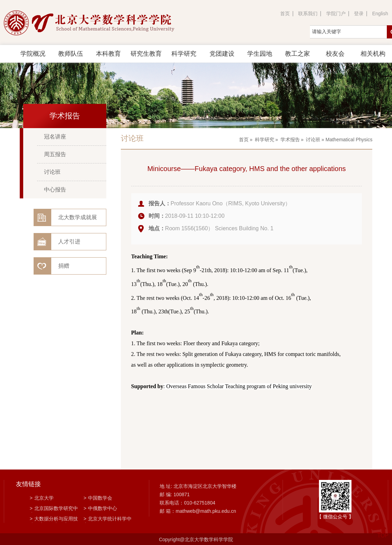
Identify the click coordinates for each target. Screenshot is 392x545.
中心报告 (55, 190)
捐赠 (64, 266)
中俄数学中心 (100, 508)
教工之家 (297, 54)
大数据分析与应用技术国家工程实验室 (54, 519)
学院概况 (33, 54)
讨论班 (52, 172)
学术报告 (290, 140)
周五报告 (55, 154)
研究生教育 (146, 54)
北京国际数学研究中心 (54, 509)
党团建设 (222, 54)
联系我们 (308, 14)
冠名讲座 (55, 137)
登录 (359, 14)
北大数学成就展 (78, 217)
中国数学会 (98, 498)
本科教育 (108, 54)
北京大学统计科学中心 (108, 519)
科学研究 (184, 54)
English (380, 14)
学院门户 (336, 14)
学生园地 (260, 54)
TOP (383, 531)
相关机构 (373, 54)
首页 (285, 14)
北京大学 (42, 498)
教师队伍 (71, 54)
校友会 (335, 54)
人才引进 (69, 242)
